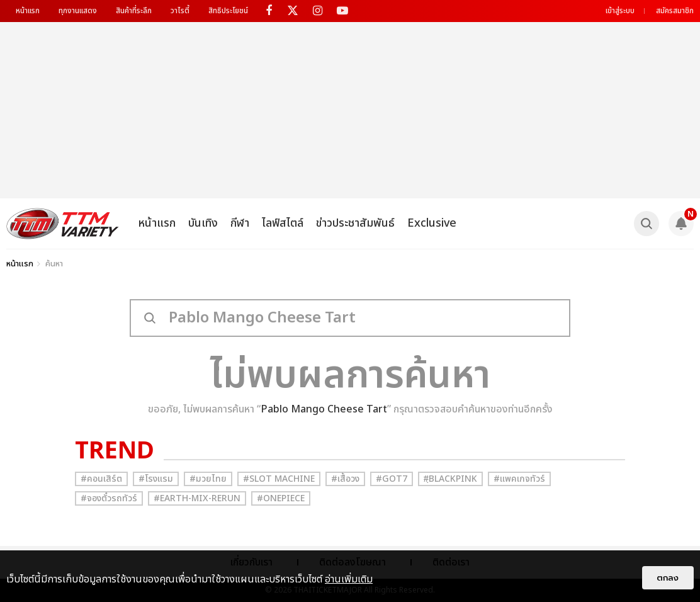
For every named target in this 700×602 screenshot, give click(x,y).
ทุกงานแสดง (78, 11)
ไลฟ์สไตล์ (283, 223)
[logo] (63, 224)
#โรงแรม (156, 479)
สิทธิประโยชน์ (228, 11)
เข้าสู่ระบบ (620, 11)
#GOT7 (392, 479)
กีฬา (240, 223)
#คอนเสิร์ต (101, 479)
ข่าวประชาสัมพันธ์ (355, 223)
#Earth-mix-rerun (197, 498)
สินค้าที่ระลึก (134, 11)
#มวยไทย (208, 479)
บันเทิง (203, 223)
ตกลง (668, 578)
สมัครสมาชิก (675, 11)
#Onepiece (281, 498)
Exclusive (432, 223)
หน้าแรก (28, 11)
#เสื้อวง (345, 479)
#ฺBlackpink (450, 479)
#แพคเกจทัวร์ (519, 479)
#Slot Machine (279, 479)
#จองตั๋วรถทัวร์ (109, 498)
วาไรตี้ (180, 11)
